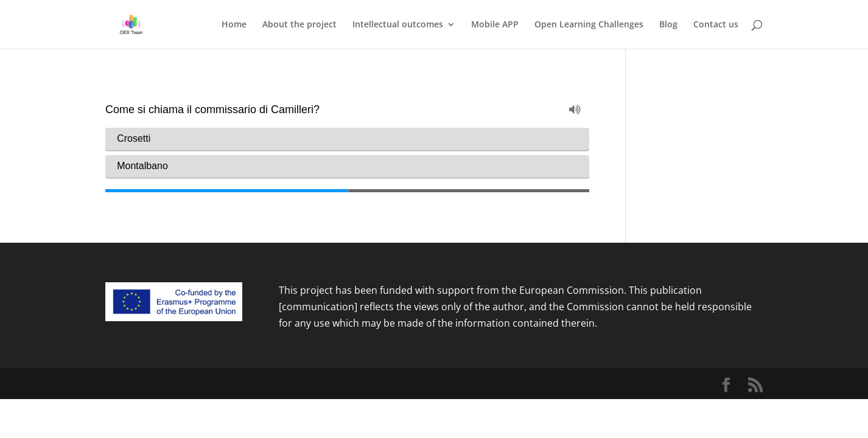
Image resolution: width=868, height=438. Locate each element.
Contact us (716, 25)
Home (234, 25)
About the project (299, 25)
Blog (668, 25)
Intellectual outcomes (398, 25)
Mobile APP (495, 25)
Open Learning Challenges (589, 25)
